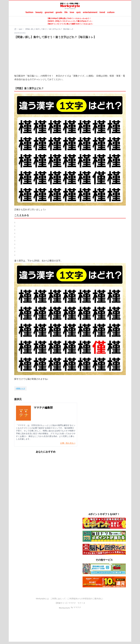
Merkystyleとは (42, 599)
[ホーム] (16, 29)
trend (102, 12)
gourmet (49, 12)
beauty (39, 12)
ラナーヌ (81, 603)
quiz (78, 12)
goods (59, 12)
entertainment (90, 12)
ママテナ (72, 603)
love (72, 12)
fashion (29, 12)
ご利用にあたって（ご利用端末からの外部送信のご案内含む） (77, 599)
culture (111, 12)
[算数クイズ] (20, 388)
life (66, 12)
